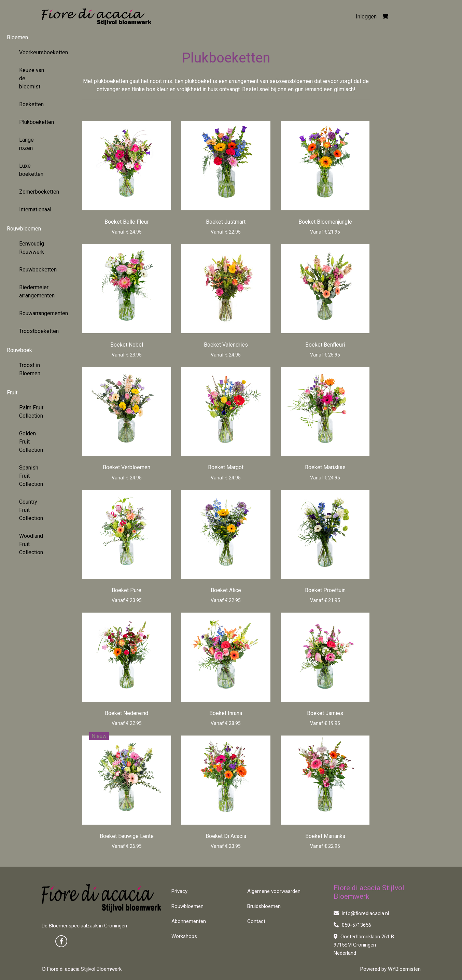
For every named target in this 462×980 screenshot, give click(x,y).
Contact (256, 921)
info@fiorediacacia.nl (361, 913)
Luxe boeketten (31, 170)
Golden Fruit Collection (31, 442)
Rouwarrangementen (36, 313)
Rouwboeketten (36, 270)
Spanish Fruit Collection (31, 476)
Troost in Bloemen (30, 369)
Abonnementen (189, 921)
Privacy (179, 891)
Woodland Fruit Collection (31, 544)
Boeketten (31, 104)
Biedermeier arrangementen (36, 291)
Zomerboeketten (36, 192)
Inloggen (366, 17)
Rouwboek (19, 350)
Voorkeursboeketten (36, 52)
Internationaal (35, 209)
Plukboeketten (36, 122)
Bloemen (17, 37)
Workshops (184, 936)
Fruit (12, 393)
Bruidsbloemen (264, 906)
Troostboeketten (36, 331)
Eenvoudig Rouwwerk (32, 248)
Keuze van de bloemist (32, 78)
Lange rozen (26, 144)
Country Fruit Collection (31, 510)
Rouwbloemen (24, 229)
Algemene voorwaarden (274, 891)
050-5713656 (352, 925)
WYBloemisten (404, 969)
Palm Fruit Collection (31, 412)
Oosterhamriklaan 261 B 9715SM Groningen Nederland (364, 945)
